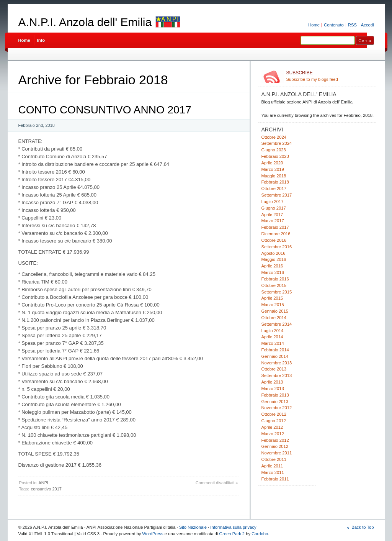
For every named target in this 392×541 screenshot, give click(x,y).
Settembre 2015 (277, 292)
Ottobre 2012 (274, 414)
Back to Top (363, 527)
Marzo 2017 (273, 221)
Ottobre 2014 (274, 318)
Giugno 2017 (274, 208)
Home (314, 25)
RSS (352, 25)
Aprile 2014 (272, 337)
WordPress (153, 534)
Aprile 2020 (272, 163)
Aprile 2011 (272, 466)
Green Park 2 (232, 534)
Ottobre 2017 (274, 189)
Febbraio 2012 (275, 440)
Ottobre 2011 (274, 459)
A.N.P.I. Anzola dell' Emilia (85, 22)
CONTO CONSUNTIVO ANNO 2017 (105, 110)
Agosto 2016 (274, 253)
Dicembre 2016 (276, 234)
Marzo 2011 (273, 472)
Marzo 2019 (273, 169)
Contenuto (334, 25)
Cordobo (260, 534)
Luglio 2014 (273, 331)
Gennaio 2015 (275, 311)
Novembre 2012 (277, 408)
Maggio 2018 (274, 176)
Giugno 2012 (274, 421)
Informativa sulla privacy (233, 527)
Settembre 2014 (277, 324)
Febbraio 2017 (275, 227)
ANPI (43, 483)
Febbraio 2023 (275, 156)
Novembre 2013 (277, 363)
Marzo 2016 (273, 272)
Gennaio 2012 (275, 446)
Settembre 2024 (277, 143)
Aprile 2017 (272, 215)
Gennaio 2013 (275, 402)
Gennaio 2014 (275, 356)
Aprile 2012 (272, 427)
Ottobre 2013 (274, 369)
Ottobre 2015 (274, 285)
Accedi (367, 25)
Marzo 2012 (273, 434)
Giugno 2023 (274, 150)
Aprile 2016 (272, 266)
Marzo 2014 (273, 343)
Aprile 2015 (272, 298)
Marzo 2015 (273, 305)
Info (41, 40)
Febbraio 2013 (275, 395)
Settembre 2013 (277, 375)
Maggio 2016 (274, 259)
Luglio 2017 (273, 202)
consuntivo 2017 (46, 489)
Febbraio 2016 (275, 279)
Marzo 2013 (273, 389)
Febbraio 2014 (275, 350)
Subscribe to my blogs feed (330, 76)
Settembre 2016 (277, 247)
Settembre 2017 (277, 195)
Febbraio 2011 (275, 479)
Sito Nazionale (193, 527)
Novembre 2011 (277, 453)
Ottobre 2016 (274, 240)
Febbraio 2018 (275, 182)
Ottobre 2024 (274, 137)
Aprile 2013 (272, 382)
